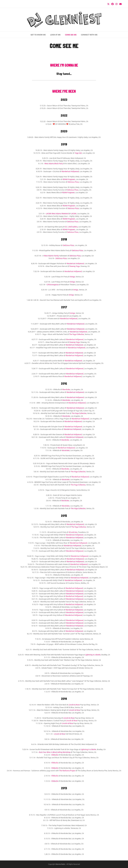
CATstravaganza (53, 284)
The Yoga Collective (77, 334)
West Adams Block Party (54, 163)
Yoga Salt (78, 153)
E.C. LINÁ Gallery (71, 227)
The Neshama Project (67, 771)
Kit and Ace (73, 532)
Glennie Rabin (60, 864)
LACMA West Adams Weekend (57, 214)
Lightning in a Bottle (93, 655)
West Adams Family (51, 256)
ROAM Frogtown (69, 179)
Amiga (72, 277)
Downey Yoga (74, 266)
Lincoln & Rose (74, 705)
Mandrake (66, 389)
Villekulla (55, 755)
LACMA (74, 214)
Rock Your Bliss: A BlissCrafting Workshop (55, 752)
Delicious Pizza (73, 182)
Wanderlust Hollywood (70, 171)
